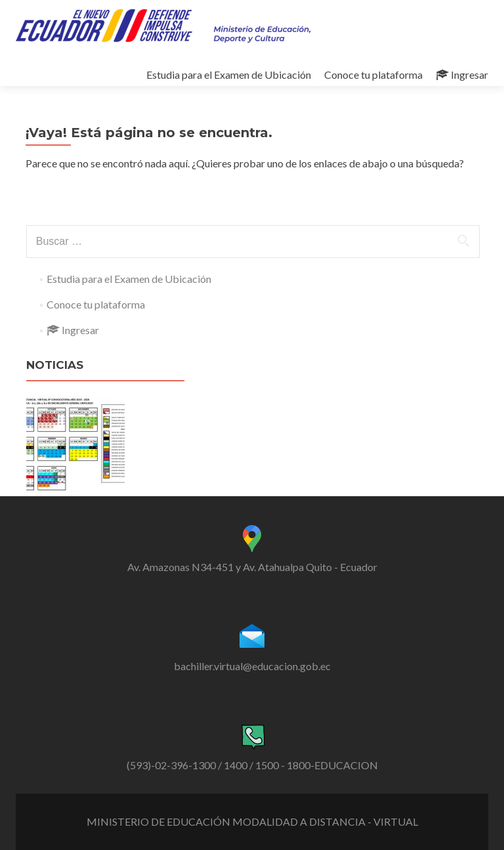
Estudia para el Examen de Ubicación (229, 74)
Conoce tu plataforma (373, 74)
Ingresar (462, 75)
